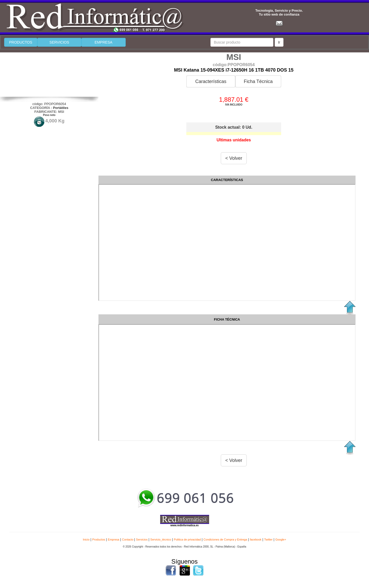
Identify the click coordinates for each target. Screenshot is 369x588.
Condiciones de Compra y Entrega (225, 539)
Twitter (268, 539)
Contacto (128, 539)
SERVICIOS (59, 42)
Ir (279, 42)
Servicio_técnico (161, 539)
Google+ (281, 539)
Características (211, 81)
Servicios (142, 539)
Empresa (113, 539)
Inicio (86, 539)
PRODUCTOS (21, 42)
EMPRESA (103, 42)
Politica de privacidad (187, 539)
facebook (256, 539)
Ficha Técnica (258, 81)
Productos (99, 539)
